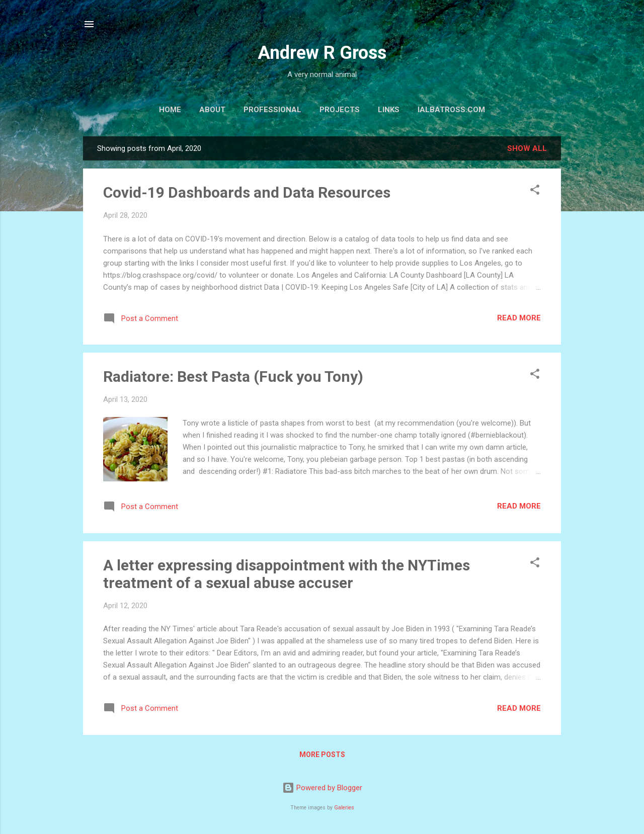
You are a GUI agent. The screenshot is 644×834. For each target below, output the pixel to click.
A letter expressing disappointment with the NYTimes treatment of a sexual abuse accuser (287, 574)
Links (389, 110)
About (212, 110)
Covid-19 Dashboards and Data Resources (247, 192)
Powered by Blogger (322, 788)
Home (170, 110)
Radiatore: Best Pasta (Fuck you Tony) (233, 377)
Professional (272, 110)
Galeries (344, 808)
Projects (340, 110)
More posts (322, 755)
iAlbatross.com (451, 110)
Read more (519, 318)
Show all (527, 148)
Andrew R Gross (322, 53)
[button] (535, 191)
